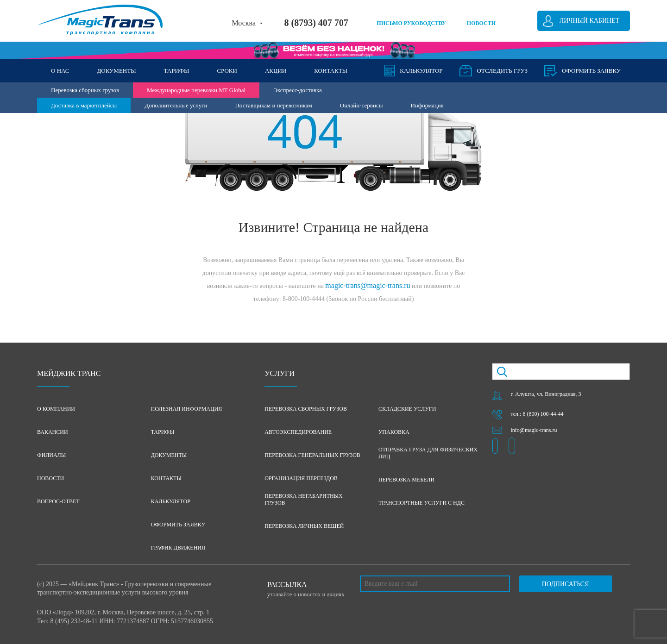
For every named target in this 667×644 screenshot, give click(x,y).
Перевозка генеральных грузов (312, 455)
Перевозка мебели (406, 480)
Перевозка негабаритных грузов (304, 499)
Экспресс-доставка (298, 90)
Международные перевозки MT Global (196, 90)
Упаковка (394, 432)
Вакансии (53, 432)
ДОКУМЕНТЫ (116, 71)
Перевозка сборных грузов (85, 90)
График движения (178, 548)
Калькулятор (421, 71)
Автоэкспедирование (298, 432)
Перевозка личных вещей (304, 526)
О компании (56, 409)
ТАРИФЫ (177, 71)
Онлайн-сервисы (362, 105)
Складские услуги (407, 409)
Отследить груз (502, 71)
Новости (50, 478)
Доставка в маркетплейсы (84, 105)
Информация (427, 105)
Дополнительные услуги (176, 105)
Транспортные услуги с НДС (422, 503)
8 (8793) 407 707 (316, 23)
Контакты (166, 478)
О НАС (60, 71)
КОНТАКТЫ (331, 71)
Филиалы (51, 455)
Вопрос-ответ (58, 501)
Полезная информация (187, 409)
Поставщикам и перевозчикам (273, 105)
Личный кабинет (589, 21)
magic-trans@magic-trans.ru (368, 285)
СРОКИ (227, 71)
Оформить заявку (178, 525)
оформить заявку (591, 71)
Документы (169, 455)
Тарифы (163, 432)
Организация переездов (301, 478)
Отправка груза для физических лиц (428, 453)
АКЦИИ (276, 71)
